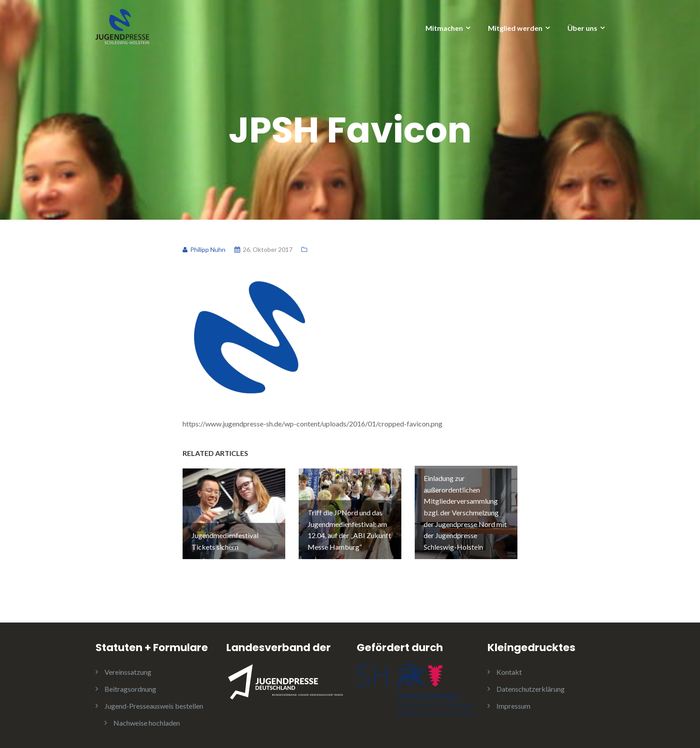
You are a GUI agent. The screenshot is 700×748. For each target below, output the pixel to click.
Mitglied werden (515, 28)
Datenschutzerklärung (531, 687)
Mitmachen (444, 28)
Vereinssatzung (128, 671)
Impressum (513, 704)
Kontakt (509, 671)
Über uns (582, 28)
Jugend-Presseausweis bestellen (154, 704)
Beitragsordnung (130, 687)
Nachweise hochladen (147, 721)
